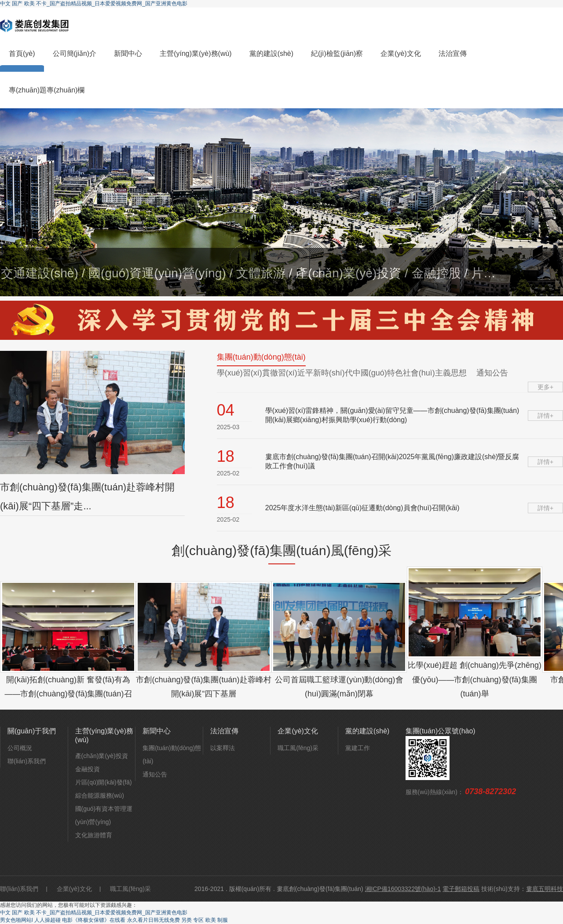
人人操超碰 (48, 920)
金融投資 (88, 769)
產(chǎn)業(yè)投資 (102, 756)
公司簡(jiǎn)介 (75, 53)
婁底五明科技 (545, 889)
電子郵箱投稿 (461, 889)
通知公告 (155, 774)
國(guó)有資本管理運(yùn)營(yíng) (104, 815)
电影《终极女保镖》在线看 (94, 920)
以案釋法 (223, 748)
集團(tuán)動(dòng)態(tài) (172, 755)
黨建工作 (358, 748)
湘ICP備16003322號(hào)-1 (403, 889)
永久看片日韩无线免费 (154, 920)
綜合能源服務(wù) (100, 795)
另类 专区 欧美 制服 (205, 920)
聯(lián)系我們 (27, 761)
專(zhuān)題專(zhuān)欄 (47, 90)
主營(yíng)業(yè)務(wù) (196, 53)
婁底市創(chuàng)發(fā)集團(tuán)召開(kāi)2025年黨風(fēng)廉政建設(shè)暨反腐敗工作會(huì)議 (392, 461)
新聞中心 (128, 53)
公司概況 (20, 748)
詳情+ (545, 416)
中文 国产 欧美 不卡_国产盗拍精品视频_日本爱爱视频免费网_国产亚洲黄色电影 (94, 4)
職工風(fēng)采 (298, 748)
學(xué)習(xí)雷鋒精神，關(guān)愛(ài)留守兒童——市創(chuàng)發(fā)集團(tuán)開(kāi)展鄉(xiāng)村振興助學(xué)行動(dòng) (392, 415)
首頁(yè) (22, 53)
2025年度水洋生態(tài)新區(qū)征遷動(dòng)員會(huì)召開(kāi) (362, 508)
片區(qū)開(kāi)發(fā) (104, 782)
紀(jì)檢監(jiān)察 (337, 53)
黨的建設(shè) (271, 53)
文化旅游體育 (94, 835)
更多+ (545, 387)
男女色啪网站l (16, 920)
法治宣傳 (453, 53)
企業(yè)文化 (401, 53)
